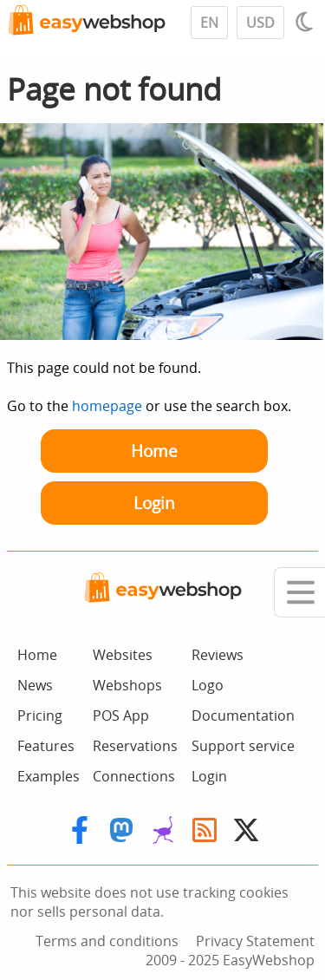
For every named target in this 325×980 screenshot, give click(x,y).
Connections (134, 776)
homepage (107, 406)
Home (154, 451)
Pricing (40, 715)
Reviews (218, 655)
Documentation (243, 715)
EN (209, 23)
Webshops (127, 685)
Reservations (135, 746)
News (35, 685)
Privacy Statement (255, 941)
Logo (208, 685)
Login (154, 503)
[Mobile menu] (299, 592)
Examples (49, 776)
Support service (243, 746)
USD (260, 23)
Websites (123, 655)
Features (46, 746)
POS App (121, 715)
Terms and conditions (107, 941)
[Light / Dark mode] (307, 22)
